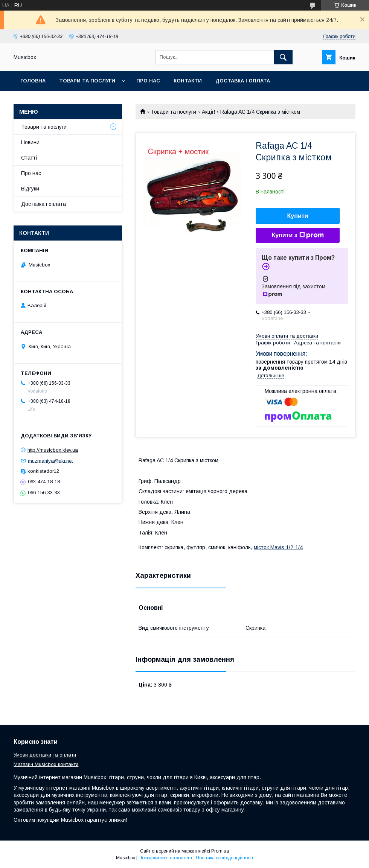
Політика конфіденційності (224, 858)
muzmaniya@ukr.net (50, 461)
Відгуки (30, 189)
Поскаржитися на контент (165, 858)
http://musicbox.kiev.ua (53, 450)
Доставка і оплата (243, 81)
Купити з (297, 235)
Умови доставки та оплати (45, 755)
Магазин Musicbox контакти (46, 764)
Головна (33, 81)
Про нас (148, 81)
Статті (29, 158)
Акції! (208, 112)
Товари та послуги (87, 81)
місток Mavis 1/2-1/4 (278, 547)
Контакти (188, 81)
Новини (30, 142)
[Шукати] (283, 57)
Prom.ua (220, 851)
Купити (298, 216)
